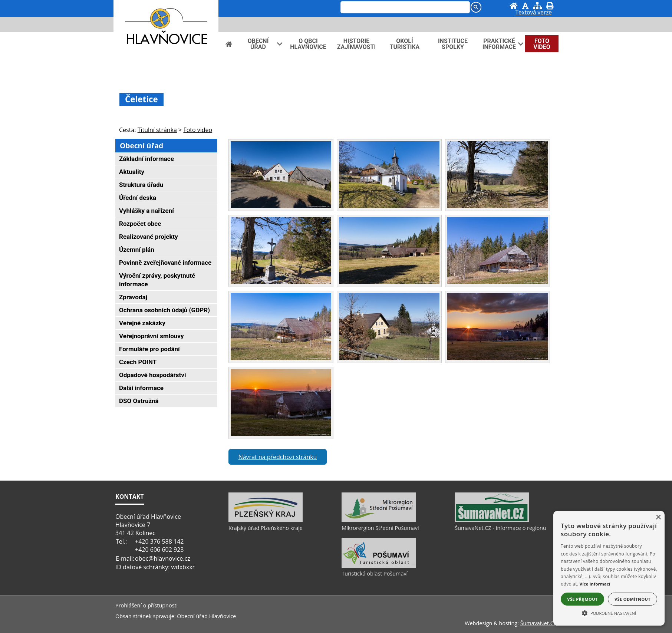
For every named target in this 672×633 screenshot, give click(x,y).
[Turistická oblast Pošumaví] (379, 566)
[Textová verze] (534, 13)
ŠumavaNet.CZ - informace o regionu (500, 528)
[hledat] (404, 8)
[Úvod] (514, 6)
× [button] (658, 517)
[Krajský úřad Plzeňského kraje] (266, 520)
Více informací (595, 584)
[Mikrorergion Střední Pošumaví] (379, 520)
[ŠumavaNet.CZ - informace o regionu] (492, 520)
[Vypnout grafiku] (525, 6)
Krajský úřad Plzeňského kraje (266, 528)
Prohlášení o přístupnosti (146, 605)
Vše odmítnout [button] (633, 599)
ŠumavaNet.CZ (538, 623)
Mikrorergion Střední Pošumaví (380, 528)
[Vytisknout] (550, 6)
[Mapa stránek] (537, 6)
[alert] (609, 568)
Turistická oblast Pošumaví (375, 573)
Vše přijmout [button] (582, 599)
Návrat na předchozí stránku (278, 457)
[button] (609, 613)
